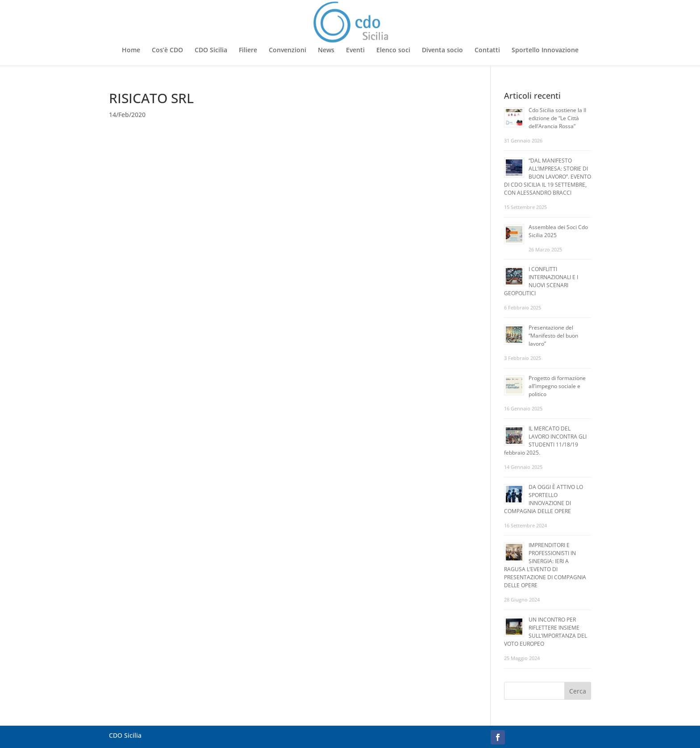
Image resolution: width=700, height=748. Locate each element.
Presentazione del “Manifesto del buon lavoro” (553, 336)
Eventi (355, 50)
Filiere (248, 50)
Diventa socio (442, 50)
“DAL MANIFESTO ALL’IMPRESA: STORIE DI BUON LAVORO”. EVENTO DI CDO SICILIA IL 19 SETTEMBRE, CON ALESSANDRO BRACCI (548, 177)
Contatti (487, 50)
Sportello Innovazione (545, 50)
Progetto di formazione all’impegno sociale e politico (557, 386)
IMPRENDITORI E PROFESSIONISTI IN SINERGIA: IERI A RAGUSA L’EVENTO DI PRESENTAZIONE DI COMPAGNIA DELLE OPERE (545, 565)
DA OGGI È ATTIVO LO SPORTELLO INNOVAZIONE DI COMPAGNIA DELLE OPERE (544, 499)
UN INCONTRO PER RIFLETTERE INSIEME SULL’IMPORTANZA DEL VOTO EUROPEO (546, 632)
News (326, 50)
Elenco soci (393, 50)
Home (131, 50)
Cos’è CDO (167, 50)
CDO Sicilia (211, 50)
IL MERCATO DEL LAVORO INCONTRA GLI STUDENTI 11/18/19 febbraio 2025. (545, 441)
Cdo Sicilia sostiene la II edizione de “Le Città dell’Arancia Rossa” (557, 118)
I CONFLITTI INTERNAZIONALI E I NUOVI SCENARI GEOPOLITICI (541, 281)
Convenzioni (287, 50)
